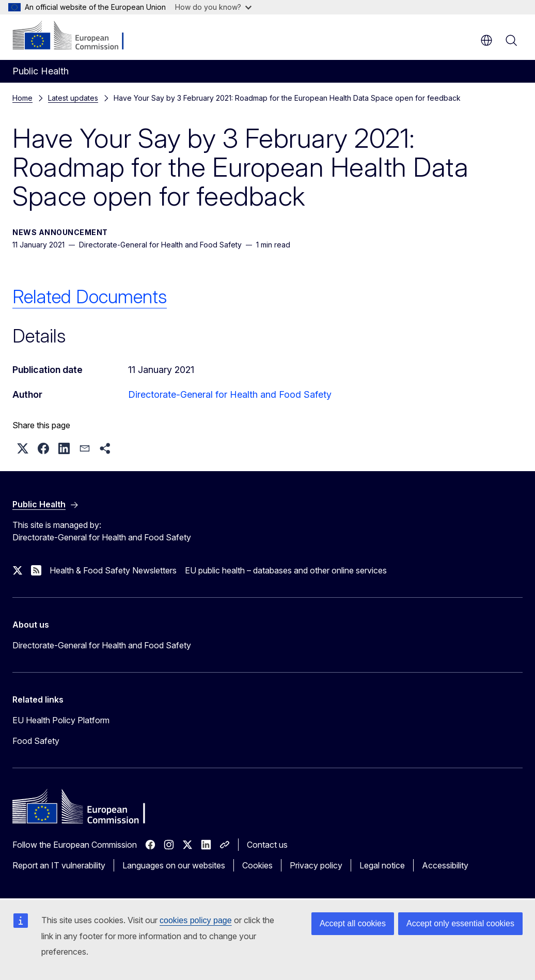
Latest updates (73, 98)
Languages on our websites (174, 865)
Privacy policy (316, 865)
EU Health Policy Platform (61, 720)
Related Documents (90, 297)
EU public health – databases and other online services (286, 570)
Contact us (267, 845)
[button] (23, 448)
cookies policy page (196, 920)
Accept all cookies (353, 923)
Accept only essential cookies (460, 923)
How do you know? (213, 7)
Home (22, 98)
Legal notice (382, 865)
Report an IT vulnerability (59, 865)
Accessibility (445, 865)
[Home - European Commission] (75, 36)
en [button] (486, 40)
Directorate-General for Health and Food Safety (230, 394)
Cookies (257, 865)
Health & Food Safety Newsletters (113, 570)
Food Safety (36, 741)
